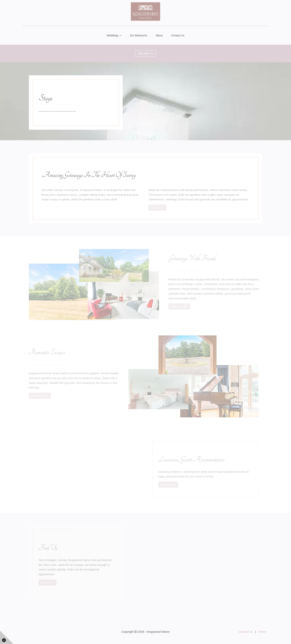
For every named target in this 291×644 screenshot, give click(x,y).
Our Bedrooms (138, 35)
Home (262, 632)
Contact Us (178, 35)
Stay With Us (145, 53)
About (159, 35)
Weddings (112, 35)
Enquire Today (179, 306)
